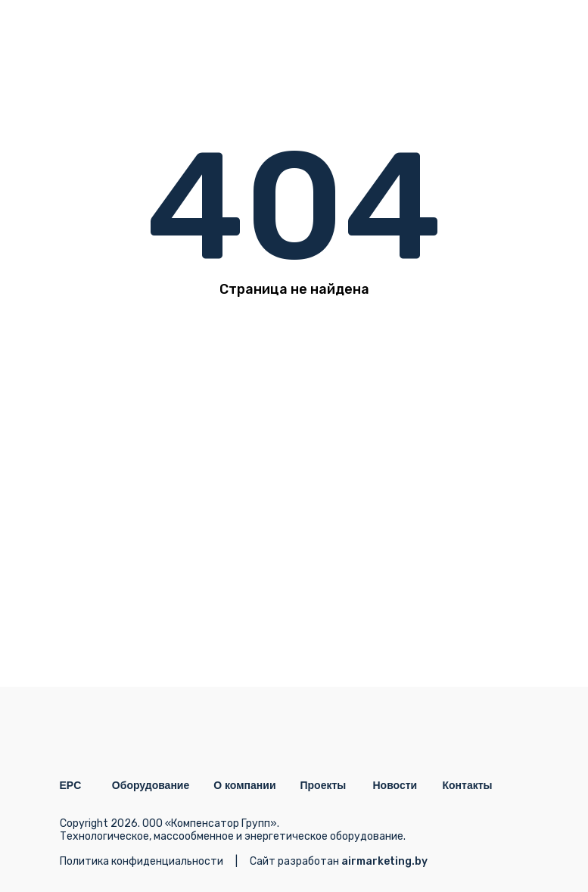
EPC (71, 785)
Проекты (324, 785)
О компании (244, 785)
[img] (512, 34)
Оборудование (151, 785)
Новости (395, 785)
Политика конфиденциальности (142, 861)
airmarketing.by (384, 861)
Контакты (468, 785)
